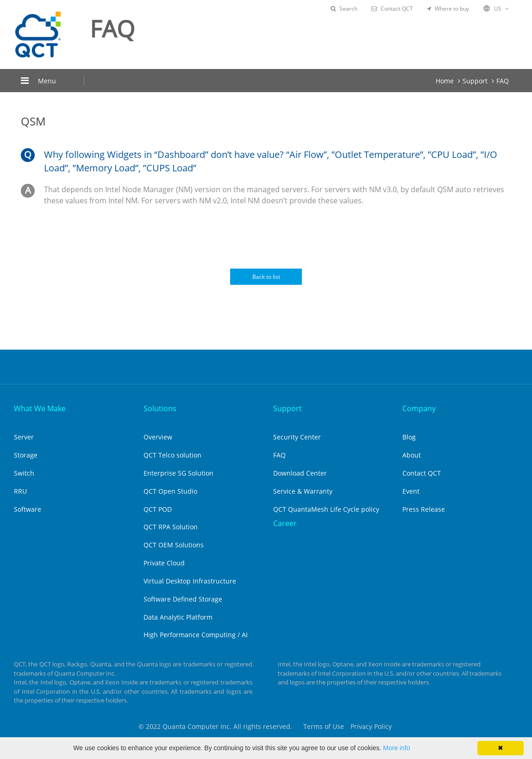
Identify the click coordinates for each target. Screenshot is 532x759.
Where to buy (448, 9)
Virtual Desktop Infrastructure (190, 581)
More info (396, 748)
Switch (24, 473)
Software (28, 509)
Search (344, 9)
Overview (158, 437)
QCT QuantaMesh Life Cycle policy (326, 509)
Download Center (300, 473)
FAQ (503, 81)
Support (475, 81)
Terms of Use (324, 726)
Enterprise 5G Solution (178, 473)
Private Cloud (164, 563)
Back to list (266, 277)
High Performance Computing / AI (196, 635)
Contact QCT (392, 9)
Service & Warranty (303, 491)
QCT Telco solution (172, 455)
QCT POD (158, 509)
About (412, 455)
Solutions (160, 408)
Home (445, 81)
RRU (20, 491)
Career (285, 523)
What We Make (40, 408)
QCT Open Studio (170, 491)
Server (24, 437)
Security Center (297, 437)
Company (419, 408)
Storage (26, 455)
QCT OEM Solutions (174, 545)
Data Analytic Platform (178, 617)
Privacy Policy (371, 726)
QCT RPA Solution (171, 527)
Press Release (424, 509)
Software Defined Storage (183, 599)
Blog (409, 437)
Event (411, 491)
